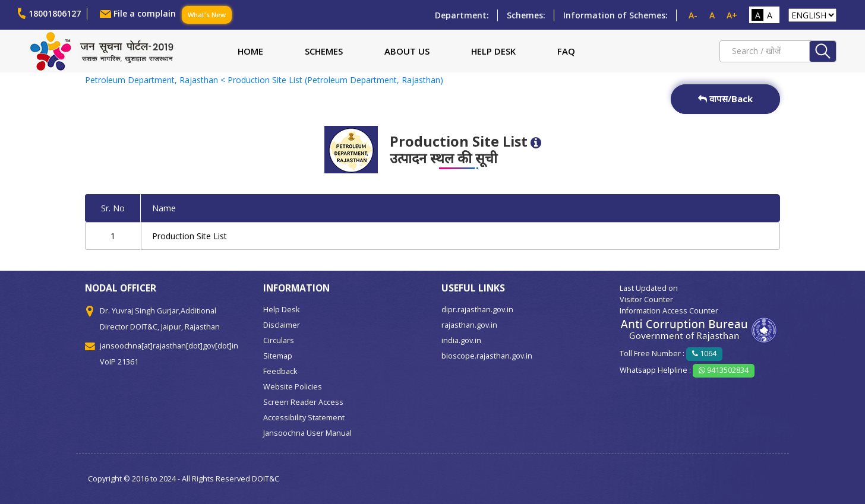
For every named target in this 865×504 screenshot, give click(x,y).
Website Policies (293, 387)
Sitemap (278, 356)
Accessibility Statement (304, 418)
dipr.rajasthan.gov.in (477, 310)
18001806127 (55, 13)
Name (164, 208)
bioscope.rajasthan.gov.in (487, 356)
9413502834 (724, 370)
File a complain (145, 13)
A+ (732, 15)
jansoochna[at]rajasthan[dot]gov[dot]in (169, 346)
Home (250, 51)
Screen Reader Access (303, 402)
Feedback (280, 371)
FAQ (566, 51)
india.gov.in (461, 340)
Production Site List (190, 236)
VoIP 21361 (119, 362)
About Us (407, 51)
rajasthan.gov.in (469, 325)
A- (693, 15)
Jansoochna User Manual (307, 433)
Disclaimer (282, 325)
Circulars (279, 340)
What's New (207, 15)
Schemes (324, 51)
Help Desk (493, 51)
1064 (704, 354)
